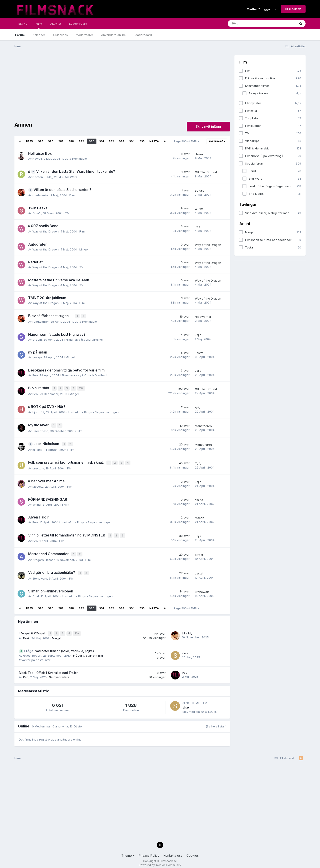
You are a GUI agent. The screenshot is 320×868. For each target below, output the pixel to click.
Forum (20, 35)
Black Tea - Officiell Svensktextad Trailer (48, 669)
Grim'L (37, 213)
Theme (128, 852)
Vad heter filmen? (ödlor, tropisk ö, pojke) (59, 648)
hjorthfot (38, 411)
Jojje (198, 335)
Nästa (154, 141)
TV (67, 213)
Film (72, 195)
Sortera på (217, 141)
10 (77, 630)
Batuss (200, 191)
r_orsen (38, 177)
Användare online (113, 35)
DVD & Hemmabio (75, 159)
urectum (38, 467)
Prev (30, 141)
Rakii (26, 635)
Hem (39, 26)
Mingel (84, 249)
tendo (199, 209)
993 (122, 141)
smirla (37, 503)
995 (142, 141)
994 (132, 141)
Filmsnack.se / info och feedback (85, 375)
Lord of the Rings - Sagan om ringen (93, 411)
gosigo (37, 357)
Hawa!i (37, 159)
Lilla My (187, 630)
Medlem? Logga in (262, 9)
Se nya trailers (59, 674)
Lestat (199, 352)
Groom (37, 339)
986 (51, 141)
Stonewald (40, 575)
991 (101, 141)
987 (61, 141)
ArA (197, 407)
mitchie (37, 448)
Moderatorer (84, 35)
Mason (200, 516)
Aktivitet (56, 24)
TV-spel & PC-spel (32, 630)
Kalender (39, 35)
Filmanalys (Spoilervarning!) (85, 339)
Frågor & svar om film (88, 652)
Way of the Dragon (46, 231)
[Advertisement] (95, 86)
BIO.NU (23, 24)
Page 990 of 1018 (187, 141)
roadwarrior (41, 195)
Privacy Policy (149, 852)
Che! (36, 593)
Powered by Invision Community (160, 861)
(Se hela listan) (216, 723)
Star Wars (70, 177)
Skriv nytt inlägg (208, 126)
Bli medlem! (293, 9)
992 (111, 141)
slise (185, 650)
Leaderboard (143, 35)
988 (71, 141)
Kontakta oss (173, 852)
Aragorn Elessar (43, 557)
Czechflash (40, 430)
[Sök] (252, 24)
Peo (198, 227)
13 (82, 388)
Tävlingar (248, 204)
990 (92, 141)
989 (81, 141)
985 (41, 141)
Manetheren (203, 425)
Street (199, 552)
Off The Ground (206, 172)
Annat (245, 224)
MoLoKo (38, 485)
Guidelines (60, 35)
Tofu (198, 462)
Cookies (193, 852)
